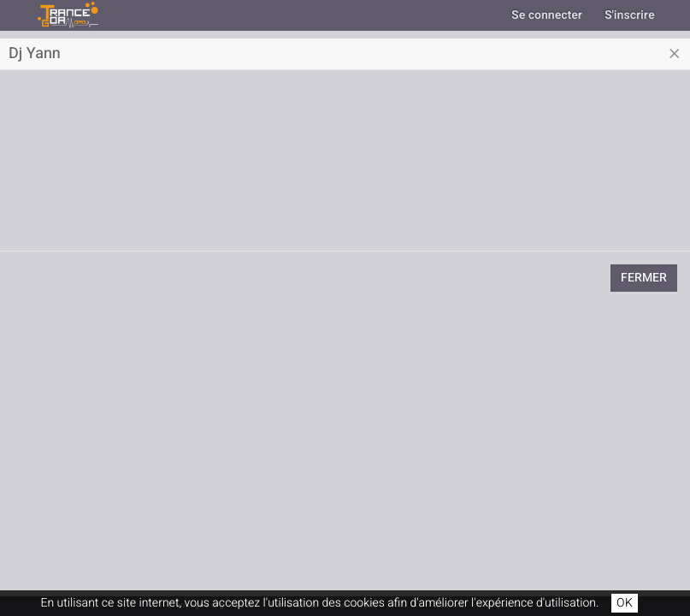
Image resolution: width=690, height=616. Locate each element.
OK (625, 603)
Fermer (644, 278)
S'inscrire (630, 15)
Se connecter (547, 15)
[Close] (675, 54)
